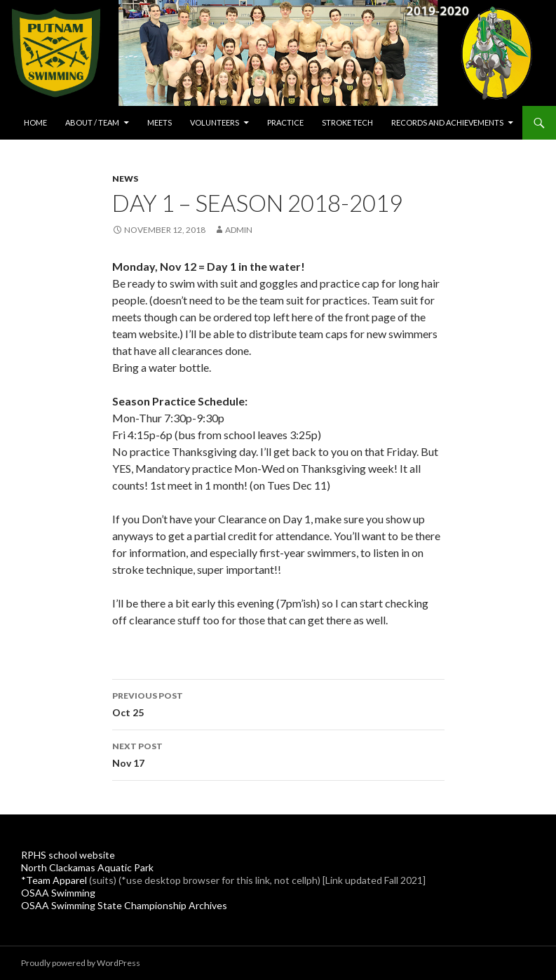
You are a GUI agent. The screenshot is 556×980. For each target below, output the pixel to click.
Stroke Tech (347, 122)
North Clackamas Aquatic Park (87, 867)
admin (239, 230)
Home (35, 122)
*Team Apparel (54, 880)
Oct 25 (278, 703)
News (125, 179)
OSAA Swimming (58, 893)
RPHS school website (68, 855)
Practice (285, 122)
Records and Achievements (447, 122)
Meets (160, 122)
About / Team (92, 122)
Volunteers (215, 122)
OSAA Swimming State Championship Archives (124, 905)
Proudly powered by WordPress (81, 963)
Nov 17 (278, 753)
